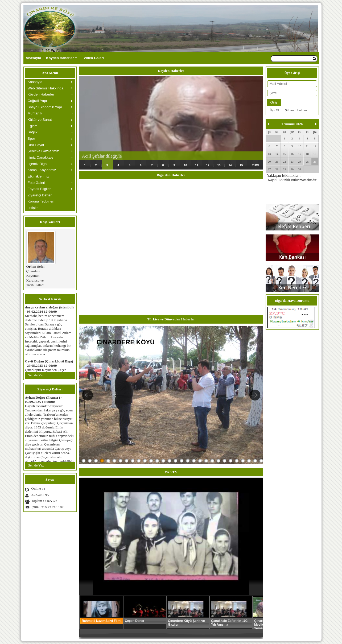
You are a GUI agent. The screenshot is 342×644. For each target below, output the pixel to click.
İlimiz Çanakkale (41, 157)
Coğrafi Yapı (37, 101)
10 (185, 165)
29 (284, 169)
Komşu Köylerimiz (42, 170)
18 (307, 154)
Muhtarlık (35, 113)
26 (315, 162)
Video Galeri (94, 58)
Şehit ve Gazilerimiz (43, 151)
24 (300, 162)
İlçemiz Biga (37, 164)
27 (269, 169)
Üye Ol (275, 110)
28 (277, 169)
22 (284, 162)
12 (208, 165)
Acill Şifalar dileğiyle (102, 156)
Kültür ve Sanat (40, 120)
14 (230, 165)
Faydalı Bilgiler (39, 189)
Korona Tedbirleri (41, 201)
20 (269, 162)
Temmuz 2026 (292, 124)
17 (300, 154)
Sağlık (33, 132)
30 (292, 169)
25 (307, 162)
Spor (31, 139)
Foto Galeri (36, 183)
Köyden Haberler (60, 58)
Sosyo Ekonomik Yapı (45, 107)
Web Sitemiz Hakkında (46, 88)
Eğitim (33, 126)
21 (277, 162)
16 (292, 154)
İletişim (33, 208)
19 (315, 154)
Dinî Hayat (36, 145)
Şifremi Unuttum (296, 110)
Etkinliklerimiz (38, 176)
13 (219, 165)
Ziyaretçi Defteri (40, 195)
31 (300, 169)
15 (241, 165)
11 (196, 165)
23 (292, 162)
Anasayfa (34, 58)
